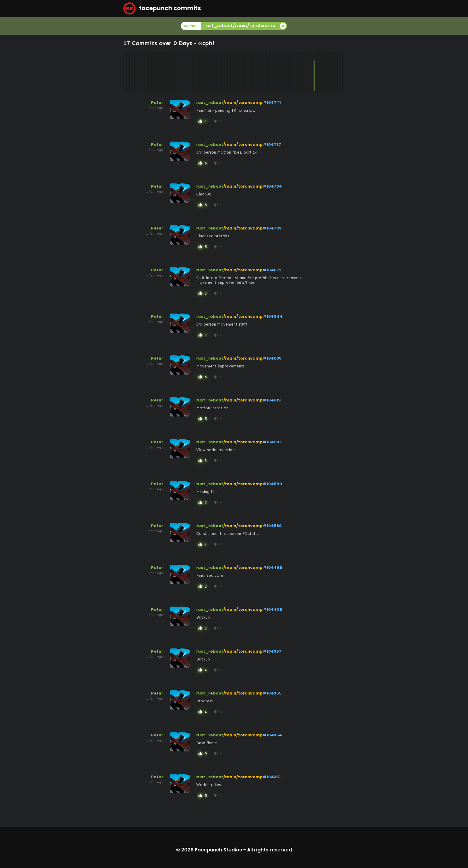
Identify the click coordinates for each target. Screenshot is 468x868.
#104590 (272, 484)
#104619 (272, 400)
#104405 (273, 609)
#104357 (272, 651)
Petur (157, 103)
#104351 (272, 777)
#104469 (273, 568)
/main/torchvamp (243, 103)
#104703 (272, 228)
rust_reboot (210, 103)
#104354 (272, 735)
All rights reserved (270, 850)
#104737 (272, 144)
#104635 (272, 358)
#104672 (272, 270)
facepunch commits (162, 8)
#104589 (272, 526)
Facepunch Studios (218, 850)
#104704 (272, 186)
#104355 (272, 693)
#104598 (272, 442)
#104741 (272, 103)
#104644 (273, 316)
